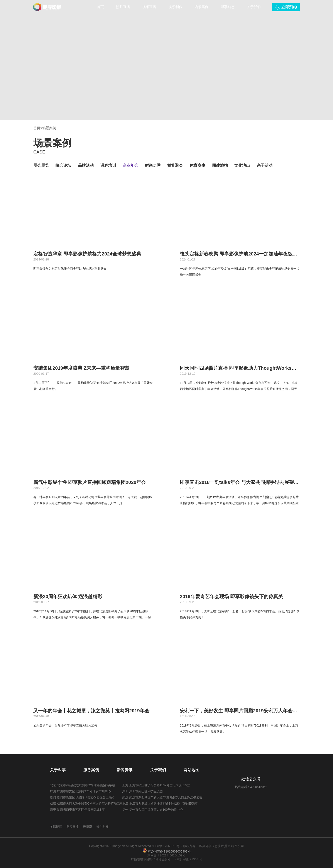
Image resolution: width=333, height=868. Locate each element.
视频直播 (149, 7)
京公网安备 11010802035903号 (166, 851)
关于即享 (58, 770)
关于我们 (254, 7)
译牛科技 (103, 827)
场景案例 (201, 7)
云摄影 (88, 827)
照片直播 (123, 7)
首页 (100, 7)
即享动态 (228, 7)
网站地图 (191, 770)
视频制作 (175, 7)
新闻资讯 (125, 770)
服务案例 (91, 770)
